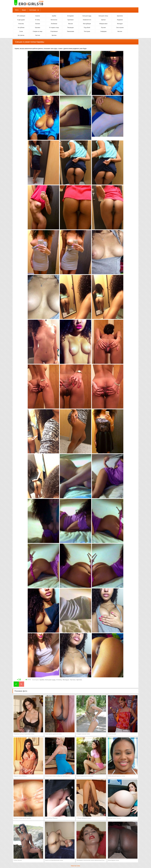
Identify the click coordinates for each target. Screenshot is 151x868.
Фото (17, 10)
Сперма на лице (38, 31)
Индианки (120, 20)
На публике (21, 28)
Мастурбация (87, 24)
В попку (38, 20)
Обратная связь (75, 866)
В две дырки (21, 20)
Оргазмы (37, 28)
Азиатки (38, 16)
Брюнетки (120, 16)
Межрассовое (103, 24)
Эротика (54, 35)
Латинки (37, 24)
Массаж (70, 24)
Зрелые (103, 20)
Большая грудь (87, 16)
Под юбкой (87, 28)
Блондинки (70, 16)
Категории (33, 10)
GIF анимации (21, 16)
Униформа (103, 31)
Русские (103, 28)
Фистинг (120, 31)
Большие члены (103, 16)
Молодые (120, 24)
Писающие (70, 28)
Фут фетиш (21, 35)
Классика (21, 24)
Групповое (70, 20)
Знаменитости (87, 20)
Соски (21, 31)
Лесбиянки (54, 24)
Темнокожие (70, 31)
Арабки (54, 16)
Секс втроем (120, 28)
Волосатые (54, 20)
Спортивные (54, 31)
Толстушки (87, 31)
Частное (38, 35)
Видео (24, 10)
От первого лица (54, 28)
